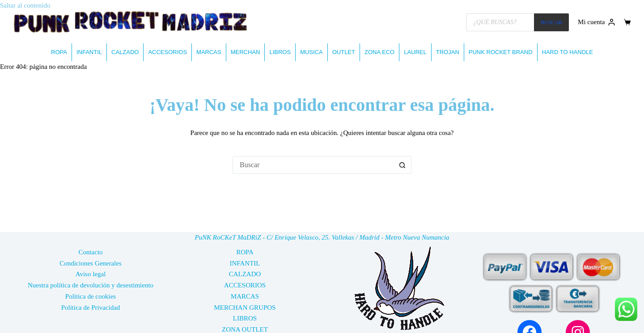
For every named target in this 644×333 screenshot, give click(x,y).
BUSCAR (551, 22)
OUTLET (344, 52)
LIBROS (280, 52)
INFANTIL (89, 52)
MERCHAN (246, 52)
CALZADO (125, 52)
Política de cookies (91, 296)
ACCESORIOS (167, 52)
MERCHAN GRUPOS (245, 308)
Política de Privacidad (91, 308)
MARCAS (209, 52)
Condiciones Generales (91, 263)
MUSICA (311, 52)
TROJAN (448, 52)
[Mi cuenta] (596, 22)
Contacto (90, 252)
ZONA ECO (379, 52)
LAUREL (415, 52)
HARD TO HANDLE (568, 52)
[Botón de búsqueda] (402, 165)
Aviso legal (91, 274)
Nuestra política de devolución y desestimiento (91, 285)
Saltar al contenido (25, 5)
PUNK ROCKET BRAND (501, 52)
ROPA (59, 52)
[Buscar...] (313, 165)
